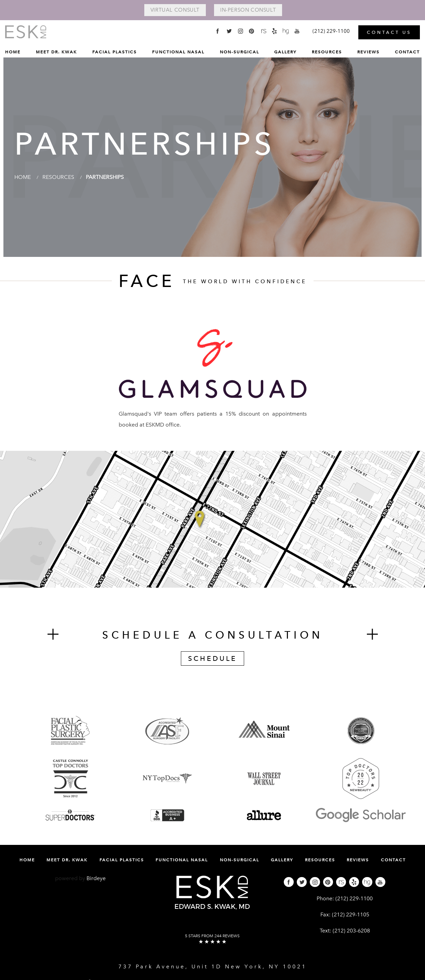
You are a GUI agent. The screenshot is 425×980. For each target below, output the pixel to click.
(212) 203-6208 (351, 931)
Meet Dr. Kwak (56, 52)
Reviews (368, 52)
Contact (407, 52)
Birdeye (96, 878)
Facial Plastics (115, 52)
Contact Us (389, 32)
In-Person (248, 10)
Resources (327, 52)
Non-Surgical (240, 52)
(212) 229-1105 (351, 914)
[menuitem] (13, 54)
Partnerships (105, 177)
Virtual (175, 10)
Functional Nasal (178, 52)
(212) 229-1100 (354, 898)
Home (13, 52)
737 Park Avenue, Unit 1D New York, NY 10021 (212, 966)
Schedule (212, 658)
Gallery (285, 52)
